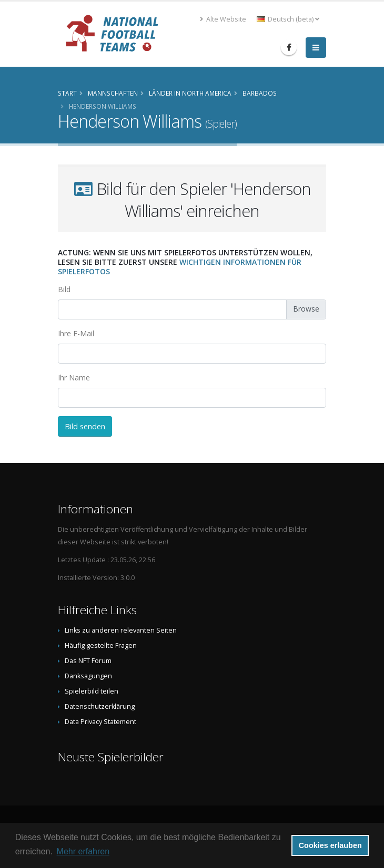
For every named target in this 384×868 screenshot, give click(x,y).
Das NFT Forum (88, 661)
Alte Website (223, 19)
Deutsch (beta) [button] (288, 19)
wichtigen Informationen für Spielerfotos (180, 267)
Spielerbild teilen (92, 691)
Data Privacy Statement (100, 722)
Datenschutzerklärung (100, 706)
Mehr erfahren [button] (83, 851)
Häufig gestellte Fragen (101, 645)
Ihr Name (74, 378)
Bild (64, 289)
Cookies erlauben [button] (330, 845)
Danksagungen (88, 676)
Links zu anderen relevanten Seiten (121, 630)
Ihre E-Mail (76, 333)
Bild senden (85, 426)
